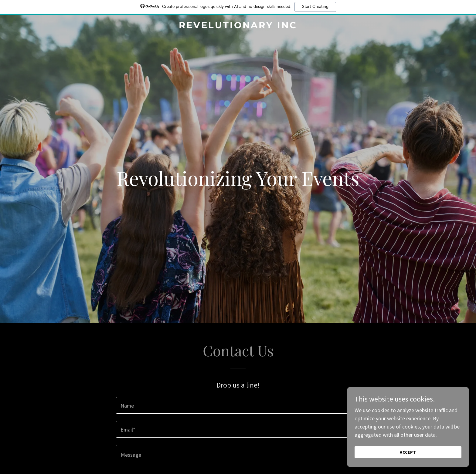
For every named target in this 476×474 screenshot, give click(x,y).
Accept (408, 452)
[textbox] (238, 405)
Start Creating (315, 7)
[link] (238, 26)
